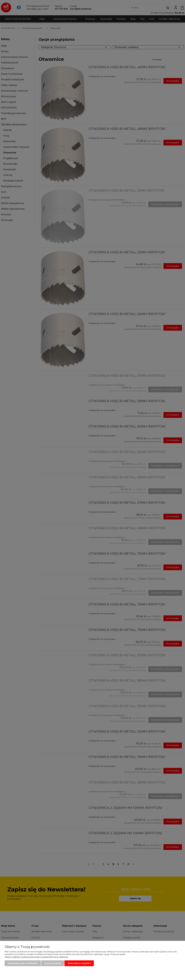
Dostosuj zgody (53, 963)
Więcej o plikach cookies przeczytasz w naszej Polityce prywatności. (37, 957)
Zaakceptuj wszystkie (79, 963)
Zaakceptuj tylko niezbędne (23, 963)
